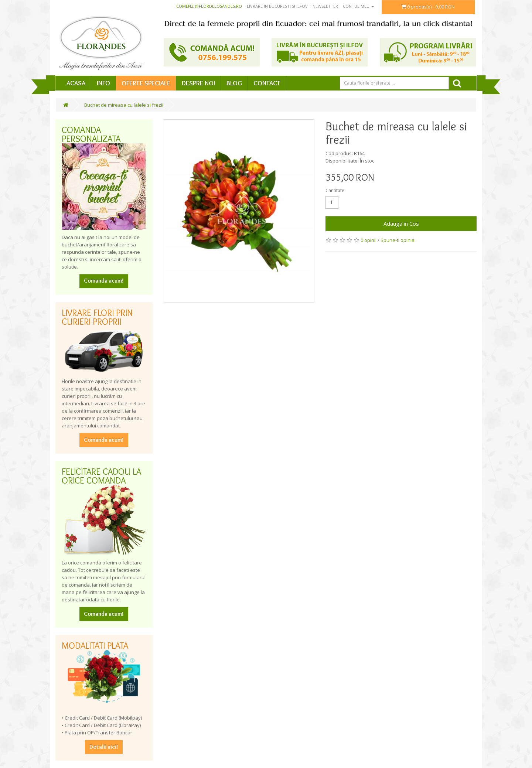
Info (103, 83)
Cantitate (335, 190)
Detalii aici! (104, 747)
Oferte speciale (146, 83)
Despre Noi (198, 83)
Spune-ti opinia (398, 240)
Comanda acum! (104, 281)
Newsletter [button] (325, 6)
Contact (267, 83)
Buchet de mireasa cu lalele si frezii (124, 105)
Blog (234, 83)
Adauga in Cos (401, 223)
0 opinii (369, 240)
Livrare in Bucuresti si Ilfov (277, 6)
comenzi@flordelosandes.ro (209, 6)
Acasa (76, 83)
